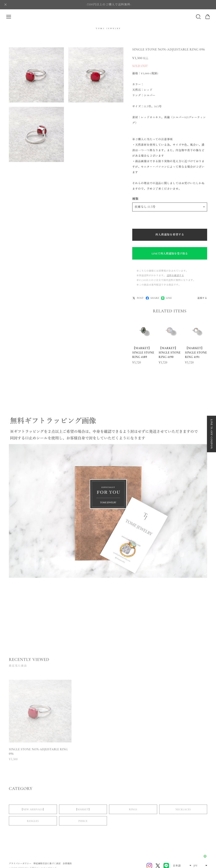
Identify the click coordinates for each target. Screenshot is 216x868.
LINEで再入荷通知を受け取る (170, 254)
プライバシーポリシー (20, 864)
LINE (166, 298)
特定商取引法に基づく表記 (47, 864)
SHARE (152, 298)
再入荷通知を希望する (170, 235)
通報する (202, 298)
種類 (135, 199)
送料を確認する (175, 276)
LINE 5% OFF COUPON (212, 434)
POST (138, 298)
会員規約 (67, 864)
